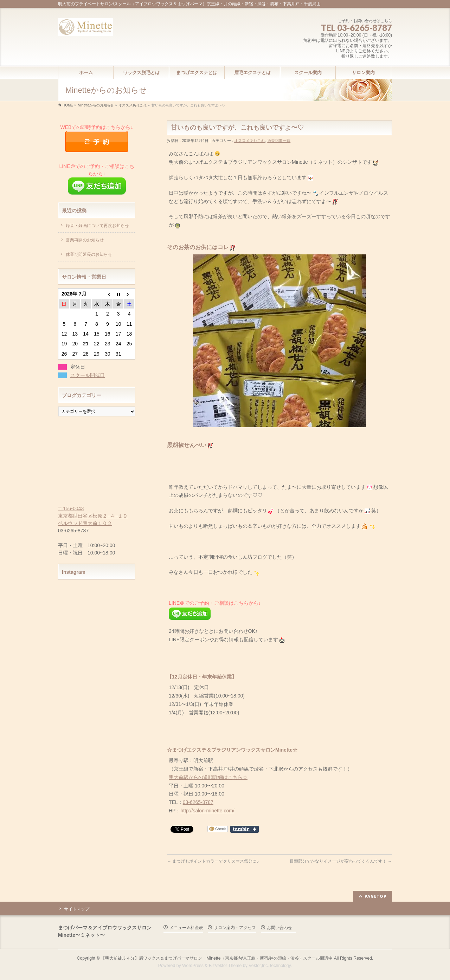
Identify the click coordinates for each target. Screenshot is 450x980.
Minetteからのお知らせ (96, 105)
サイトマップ (77, 909)
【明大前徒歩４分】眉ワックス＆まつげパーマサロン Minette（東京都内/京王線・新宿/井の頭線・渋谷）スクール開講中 (217, 958)
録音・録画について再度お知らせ (97, 226)
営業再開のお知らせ (85, 240)
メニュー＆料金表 (186, 928)
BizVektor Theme (225, 966)
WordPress (193, 966)
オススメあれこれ (133, 105)
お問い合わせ (279, 928)
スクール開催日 (88, 375)
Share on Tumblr (245, 829)
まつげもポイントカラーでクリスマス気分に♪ (213, 861)
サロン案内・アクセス (235, 928)
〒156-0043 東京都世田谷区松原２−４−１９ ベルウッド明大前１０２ (93, 516)
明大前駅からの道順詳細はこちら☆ (208, 777)
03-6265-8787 (198, 802)
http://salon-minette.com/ (207, 811)
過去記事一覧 (279, 141)
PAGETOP (376, 896)
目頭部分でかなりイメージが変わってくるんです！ (341, 861)
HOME (68, 105)
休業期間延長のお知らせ (89, 254)
